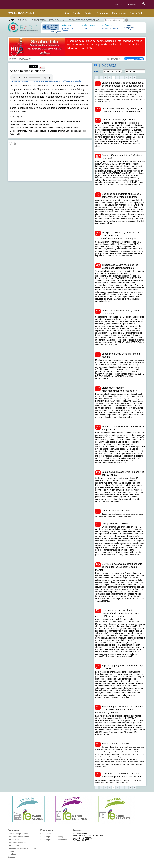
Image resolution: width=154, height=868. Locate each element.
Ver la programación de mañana (54, 840)
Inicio (66, 13)
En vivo (88, 13)
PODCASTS (25, 59)
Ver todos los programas (18, 834)
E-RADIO (22, 20)
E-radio (77, 13)
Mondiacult (13, 854)
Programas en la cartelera (19, 837)
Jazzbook (12, 857)
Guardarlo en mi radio (73, 81)
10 (134, 77)
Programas (102, 13)
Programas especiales (17, 843)
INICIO (13, 59)
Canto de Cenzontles (110, 28)
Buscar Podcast (138, 13)
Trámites (118, 5)
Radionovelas (14, 846)
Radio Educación (22, 13)
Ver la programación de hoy (129, 27)
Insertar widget (113, 59)
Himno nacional (88, 28)
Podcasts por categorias (84, 20)
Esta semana (119, 13)
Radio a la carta (15, 840)
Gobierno (131, 5)
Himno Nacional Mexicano (67, 29)
